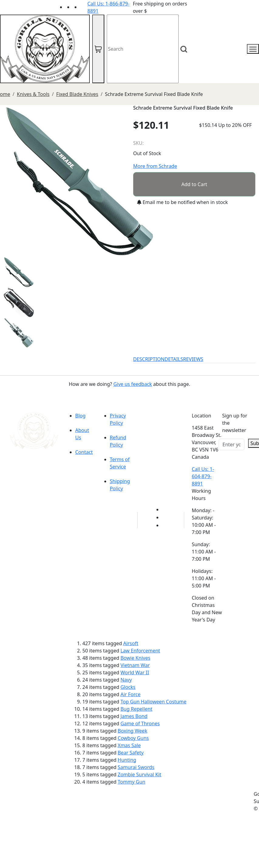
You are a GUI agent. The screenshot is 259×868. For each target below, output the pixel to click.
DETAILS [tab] (174, 359)
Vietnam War (135, 665)
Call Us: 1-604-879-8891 (203, 476)
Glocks (128, 687)
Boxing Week (132, 731)
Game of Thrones (140, 723)
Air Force (130, 694)
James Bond (134, 716)
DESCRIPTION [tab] (149, 359)
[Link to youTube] (166, 509)
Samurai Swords (136, 767)
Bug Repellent (136, 709)
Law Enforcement (140, 651)
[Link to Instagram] (84, 7)
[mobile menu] (253, 49)
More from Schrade (155, 166)
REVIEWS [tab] (193, 359)
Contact (84, 452)
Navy (126, 680)
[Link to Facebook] (166, 517)
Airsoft (131, 643)
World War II (135, 672)
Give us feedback (133, 384)
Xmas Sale (129, 745)
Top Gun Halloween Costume (153, 702)
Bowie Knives (135, 658)
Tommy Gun (131, 782)
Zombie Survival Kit (140, 774)
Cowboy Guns (133, 738)
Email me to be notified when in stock (182, 202)
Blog (80, 416)
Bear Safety (131, 753)
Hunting (127, 760)
